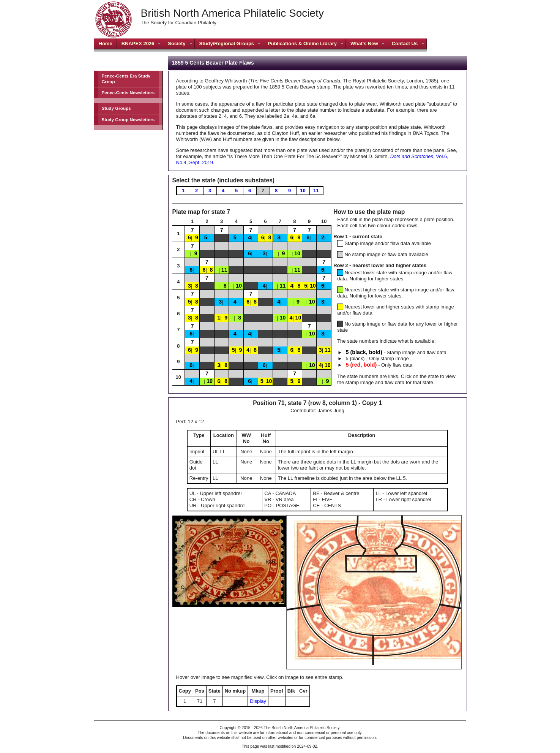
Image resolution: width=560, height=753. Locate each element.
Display (258, 701)
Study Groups (116, 108)
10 (303, 191)
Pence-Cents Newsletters (128, 93)
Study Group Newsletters (128, 119)
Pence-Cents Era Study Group (126, 78)
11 (316, 191)
